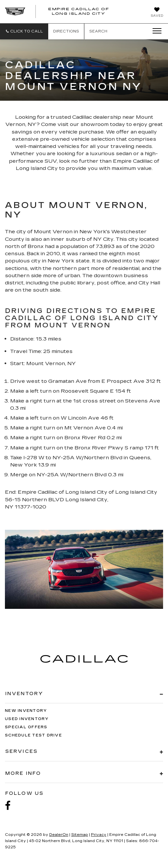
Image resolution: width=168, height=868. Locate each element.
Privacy (99, 835)
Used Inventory (27, 719)
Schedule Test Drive (33, 735)
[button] (24, 31)
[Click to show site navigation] (155, 31)
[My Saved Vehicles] (157, 13)
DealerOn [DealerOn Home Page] (59, 835)
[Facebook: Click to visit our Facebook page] (11, 806)
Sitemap (80, 835)
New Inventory (26, 711)
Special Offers (26, 727)
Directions (66, 31)
